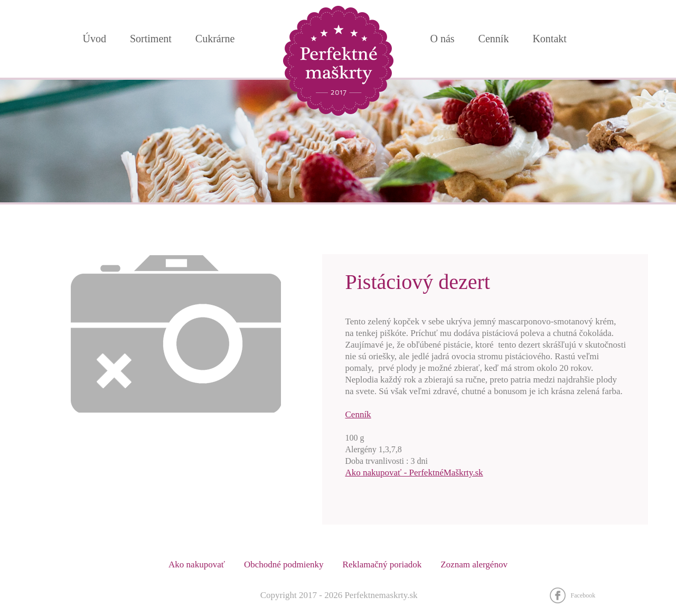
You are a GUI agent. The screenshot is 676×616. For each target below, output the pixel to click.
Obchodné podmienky (284, 564)
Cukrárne (215, 39)
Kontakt (549, 39)
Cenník (494, 39)
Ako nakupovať (197, 564)
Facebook (583, 595)
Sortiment (151, 39)
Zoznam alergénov (474, 564)
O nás (443, 39)
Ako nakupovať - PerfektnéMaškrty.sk (414, 473)
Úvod (95, 39)
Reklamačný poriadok (382, 564)
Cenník (358, 414)
